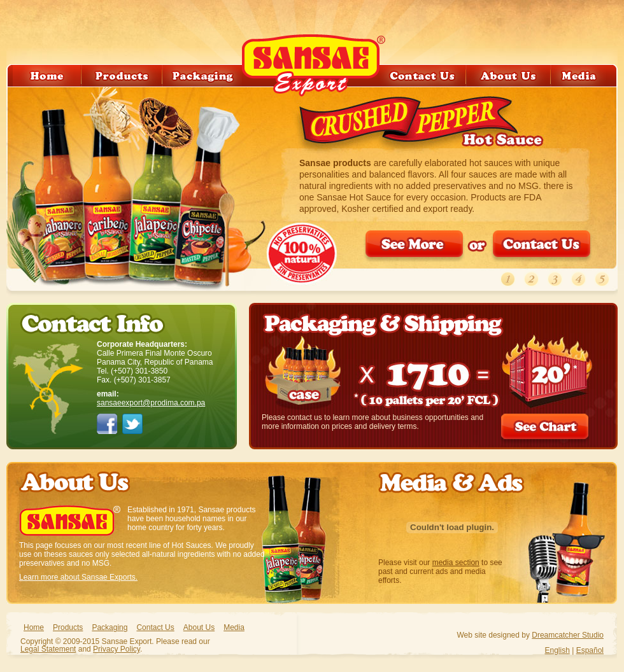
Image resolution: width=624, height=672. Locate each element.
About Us (199, 627)
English (557, 650)
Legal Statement (48, 649)
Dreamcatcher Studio (568, 635)
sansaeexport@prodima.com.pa (151, 403)
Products (68, 627)
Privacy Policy (117, 649)
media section (456, 563)
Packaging (110, 627)
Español (590, 650)
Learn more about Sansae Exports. (78, 577)
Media (234, 627)
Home (34, 627)
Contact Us (155, 627)
